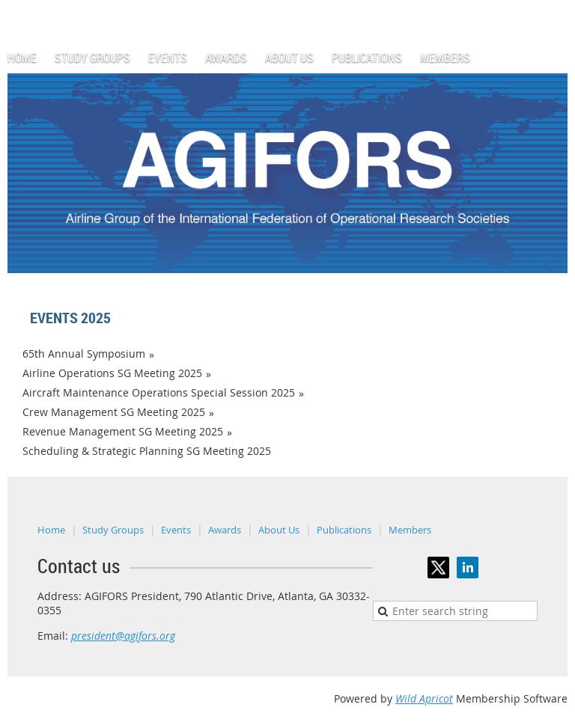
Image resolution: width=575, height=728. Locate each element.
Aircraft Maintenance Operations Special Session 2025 (159, 392)
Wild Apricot (424, 698)
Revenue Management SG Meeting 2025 (123, 431)
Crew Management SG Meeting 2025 (114, 412)
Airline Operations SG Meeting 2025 (112, 373)
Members (410, 530)
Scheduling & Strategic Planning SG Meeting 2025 (147, 451)
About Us (279, 530)
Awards (225, 530)
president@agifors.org (123, 636)
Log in (553, 7)
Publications (344, 530)
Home (51, 530)
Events (176, 530)
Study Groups (113, 530)
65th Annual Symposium (84, 354)
